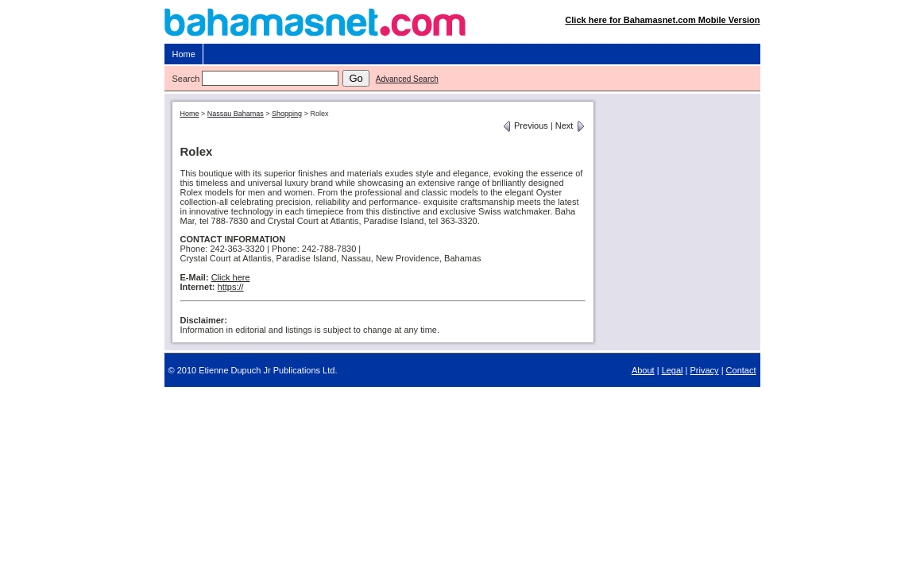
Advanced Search (407, 79)
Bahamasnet (463, 26)
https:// (231, 287)
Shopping (287, 114)
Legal (673, 370)
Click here (231, 277)
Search (186, 79)
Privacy (705, 370)
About (643, 370)
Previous (525, 126)
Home (184, 54)
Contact (741, 370)
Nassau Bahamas (236, 114)
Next (570, 126)
